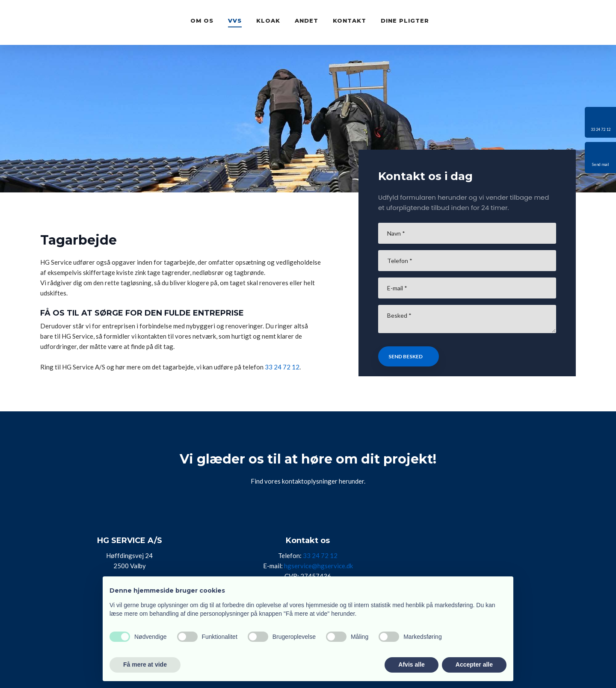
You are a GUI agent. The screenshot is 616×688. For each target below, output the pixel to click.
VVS (235, 21)
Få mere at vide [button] (145, 664)
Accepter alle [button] (474, 664)
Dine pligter (405, 21)
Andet (307, 21)
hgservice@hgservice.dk (318, 566)
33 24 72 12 (282, 367)
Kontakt (349, 21)
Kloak (268, 21)
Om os (202, 21)
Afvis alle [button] (411, 664)
